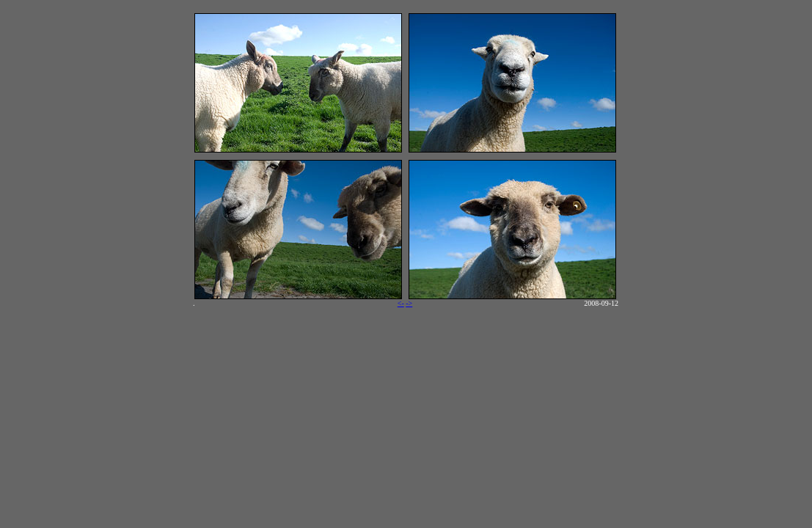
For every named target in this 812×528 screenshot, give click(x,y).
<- (401, 303)
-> (409, 303)
